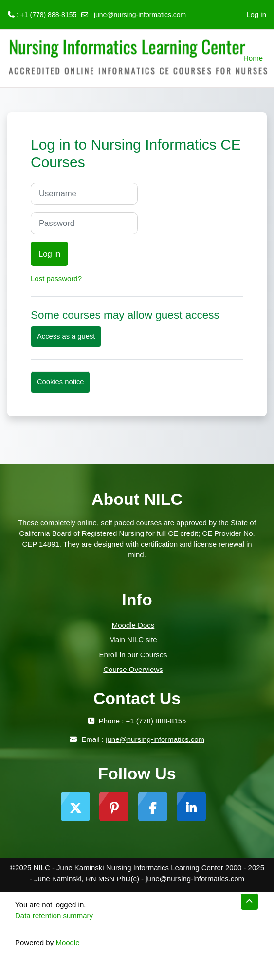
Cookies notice (60, 382)
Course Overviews (133, 669)
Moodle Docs (133, 625)
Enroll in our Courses (133, 655)
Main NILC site (133, 640)
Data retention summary (54, 916)
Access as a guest (66, 336)
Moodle (67, 942)
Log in (256, 14)
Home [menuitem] (253, 58)
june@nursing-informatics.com (140, 15)
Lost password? (56, 279)
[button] (249, 902)
